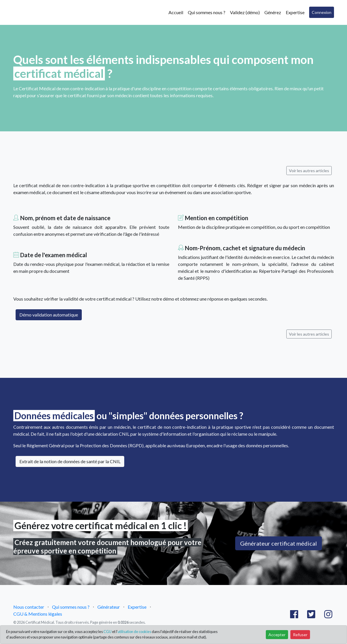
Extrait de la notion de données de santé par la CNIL (70, 461)
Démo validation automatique (49, 315)
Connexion (322, 12)
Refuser (300, 635)
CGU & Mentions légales (38, 614)
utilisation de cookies (134, 632)
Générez (273, 12)
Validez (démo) (245, 12)
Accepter (277, 635)
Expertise (295, 12)
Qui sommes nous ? (207, 12)
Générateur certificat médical (279, 543)
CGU (107, 632)
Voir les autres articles (309, 171)
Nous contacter (29, 607)
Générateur (109, 607)
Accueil (176, 12)
